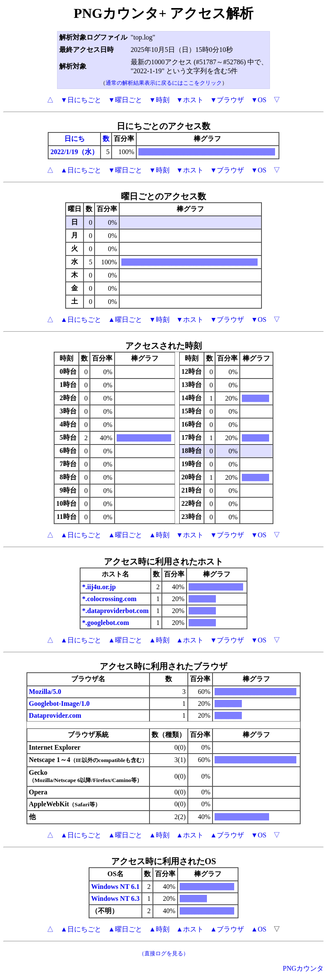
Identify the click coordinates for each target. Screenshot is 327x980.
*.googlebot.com (106, 623)
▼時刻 (159, 100)
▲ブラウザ (227, 835)
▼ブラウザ (227, 100)
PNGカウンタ (303, 968)
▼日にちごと (81, 100)
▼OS (258, 100)
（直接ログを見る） (164, 953)
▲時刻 (159, 535)
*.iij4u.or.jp (99, 587)
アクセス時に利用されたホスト (163, 562)
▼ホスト (190, 100)
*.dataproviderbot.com (115, 611)
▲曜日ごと (125, 320)
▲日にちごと (81, 170)
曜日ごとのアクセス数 (163, 196)
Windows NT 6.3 (115, 898)
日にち (75, 139)
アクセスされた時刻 (163, 346)
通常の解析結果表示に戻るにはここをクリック (164, 83)
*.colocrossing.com (109, 599)
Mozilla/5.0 (45, 692)
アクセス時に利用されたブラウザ (163, 666)
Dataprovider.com (55, 715)
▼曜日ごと (125, 100)
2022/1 (60, 152)
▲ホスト (190, 640)
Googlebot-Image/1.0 (59, 703)
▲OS (258, 929)
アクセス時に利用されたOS (164, 861)
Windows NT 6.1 (115, 887)
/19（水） (84, 152)
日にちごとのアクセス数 (163, 126)
